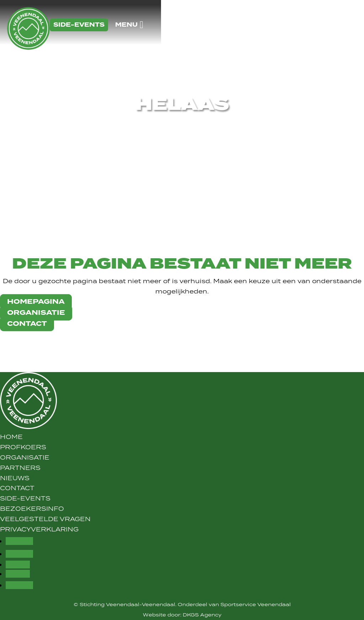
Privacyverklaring (39, 529)
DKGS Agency (202, 615)
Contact (17, 488)
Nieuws (15, 478)
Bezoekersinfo (32, 509)
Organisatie (25, 457)
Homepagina (36, 302)
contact (27, 324)
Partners (20, 468)
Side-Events (25, 498)
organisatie (36, 313)
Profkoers (23, 447)
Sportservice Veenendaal (256, 604)
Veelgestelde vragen (45, 519)
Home (11, 437)
